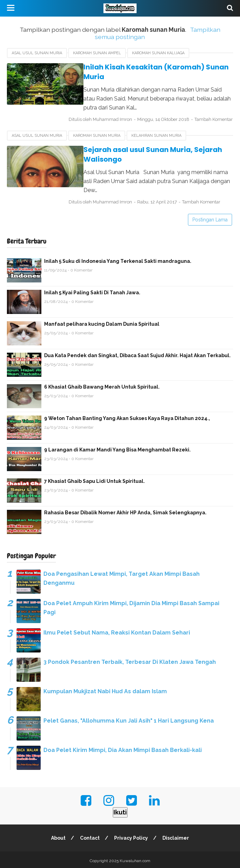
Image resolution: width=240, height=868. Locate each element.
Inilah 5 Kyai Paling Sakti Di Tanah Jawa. (92, 291)
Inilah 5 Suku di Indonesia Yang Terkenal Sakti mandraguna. (118, 259)
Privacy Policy (131, 836)
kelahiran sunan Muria (156, 142)
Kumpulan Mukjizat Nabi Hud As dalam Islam (105, 690)
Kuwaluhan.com (135, 859)
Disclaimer (176, 836)
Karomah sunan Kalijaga (158, 53)
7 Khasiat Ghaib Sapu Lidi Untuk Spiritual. (94, 479)
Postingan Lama (210, 218)
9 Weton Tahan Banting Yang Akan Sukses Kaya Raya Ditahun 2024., (127, 417)
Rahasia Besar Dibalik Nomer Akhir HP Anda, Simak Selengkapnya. (125, 511)
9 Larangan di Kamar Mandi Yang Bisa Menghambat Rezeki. (117, 448)
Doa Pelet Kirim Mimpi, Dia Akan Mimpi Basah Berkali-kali (123, 748)
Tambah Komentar (93, 127)
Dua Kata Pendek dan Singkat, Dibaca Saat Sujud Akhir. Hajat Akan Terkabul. (137, 354)
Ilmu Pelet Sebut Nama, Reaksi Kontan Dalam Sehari (117, 631)
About (58, 836)
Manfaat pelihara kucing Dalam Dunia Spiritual (102, 322)
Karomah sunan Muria (97, 142)
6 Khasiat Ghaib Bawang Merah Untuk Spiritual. (102, 385)
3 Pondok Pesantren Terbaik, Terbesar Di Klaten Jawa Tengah (130, 660)
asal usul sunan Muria (37, 53)
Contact (90, 836)
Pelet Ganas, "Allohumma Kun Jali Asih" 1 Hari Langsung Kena (129, 719)
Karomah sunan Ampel (97, 53)
